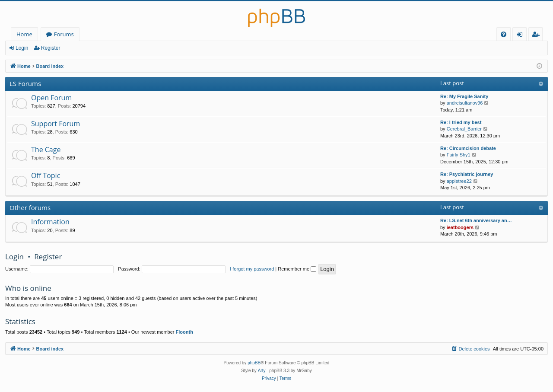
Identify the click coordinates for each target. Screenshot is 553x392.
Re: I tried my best (461, 122)
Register (51, 48)
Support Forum (56, 124)
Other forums (30, 207)
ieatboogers (460, 227)
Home (24, 34)
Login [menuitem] (521, 36)
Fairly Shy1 (459, 155)
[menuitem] (504, 34)
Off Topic (46, 175)
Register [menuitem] (537, 36)
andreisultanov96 (465, 103)
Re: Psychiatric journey (467, 174)
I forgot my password (252, 269)
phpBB (254, 363)
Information (50, 222)
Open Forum (51, 98)
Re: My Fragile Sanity (464, 96)
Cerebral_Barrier (464, 129)
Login (22, 48)
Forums (64, 34)
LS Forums (25, 83)
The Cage (46, 150)
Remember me (297, 269)
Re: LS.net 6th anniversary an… (476, 220)
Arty (262, 371)
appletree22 (459, 181)
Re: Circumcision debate (468, 148)
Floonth (184, 332)
